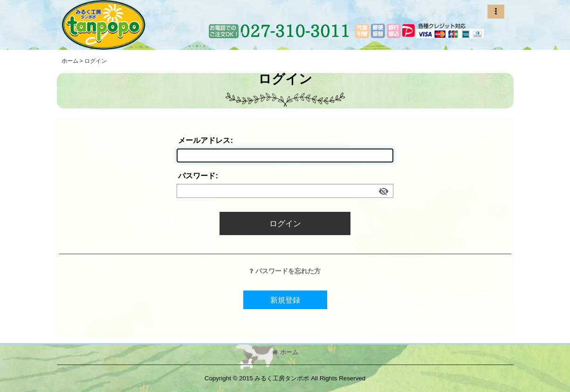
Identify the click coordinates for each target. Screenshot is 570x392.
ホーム (285, 352)
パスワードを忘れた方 (285, 271)
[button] (496, 12)
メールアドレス (204, 140)
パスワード (197, 176)
